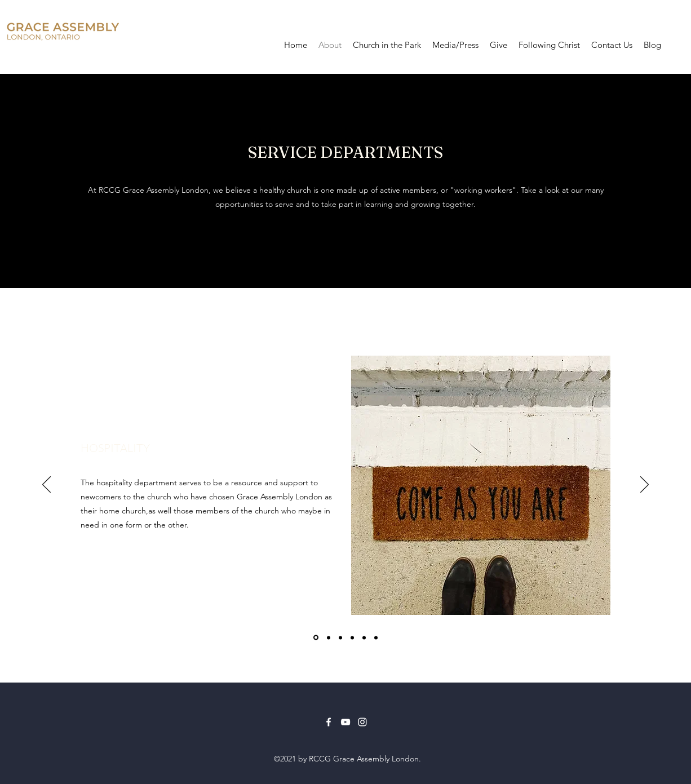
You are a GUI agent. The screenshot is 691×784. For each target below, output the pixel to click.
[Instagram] (362, 722)
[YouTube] (345, 722)
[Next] (645, 485)
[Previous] (46, 485)
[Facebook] (329, 722)
